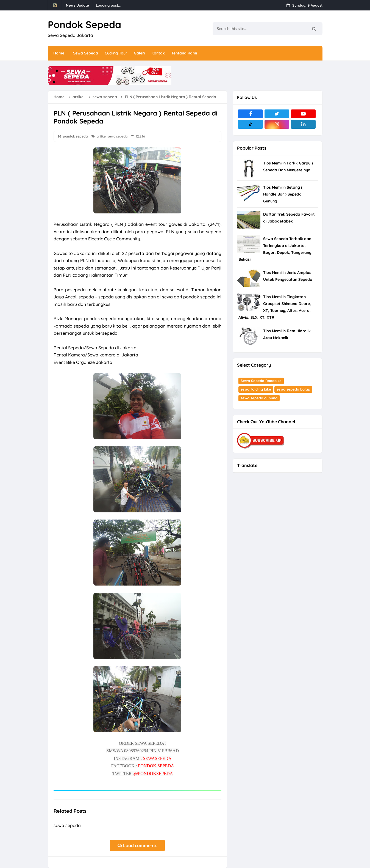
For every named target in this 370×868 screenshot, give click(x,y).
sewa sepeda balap (293, 389)
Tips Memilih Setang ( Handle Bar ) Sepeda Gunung (283, 194)
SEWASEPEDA (157, 758)
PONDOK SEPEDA (156, 766)
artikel (102, 136)
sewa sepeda (117, 136)
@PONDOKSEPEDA (154, 774)
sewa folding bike (256, 389)
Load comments (137, 845)
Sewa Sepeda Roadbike (261, 381)
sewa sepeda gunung (259, 398)
